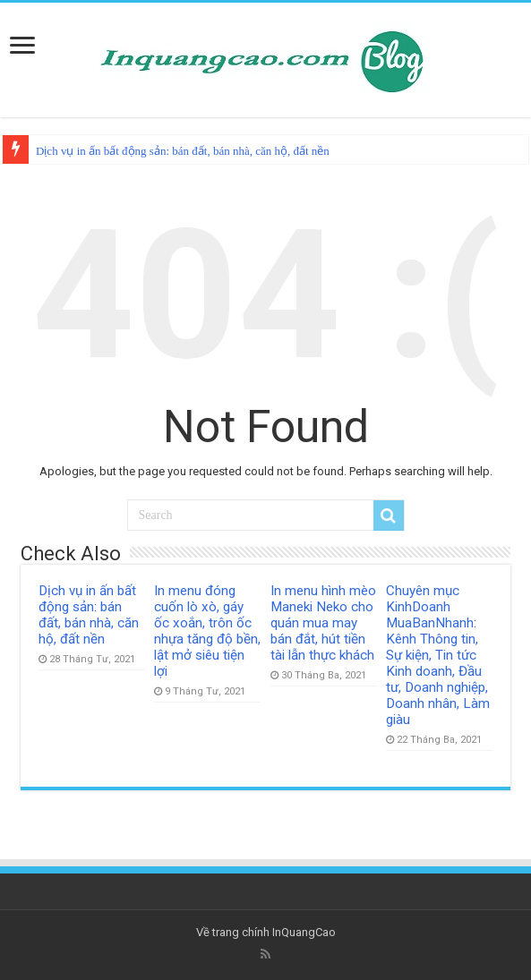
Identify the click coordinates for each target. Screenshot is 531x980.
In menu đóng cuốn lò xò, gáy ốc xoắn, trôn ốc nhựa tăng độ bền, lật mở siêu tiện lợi (207, 631)
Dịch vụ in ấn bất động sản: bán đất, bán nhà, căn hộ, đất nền (183, 151)
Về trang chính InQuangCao (266, 932)
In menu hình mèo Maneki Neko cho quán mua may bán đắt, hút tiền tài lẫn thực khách (323, 623)
